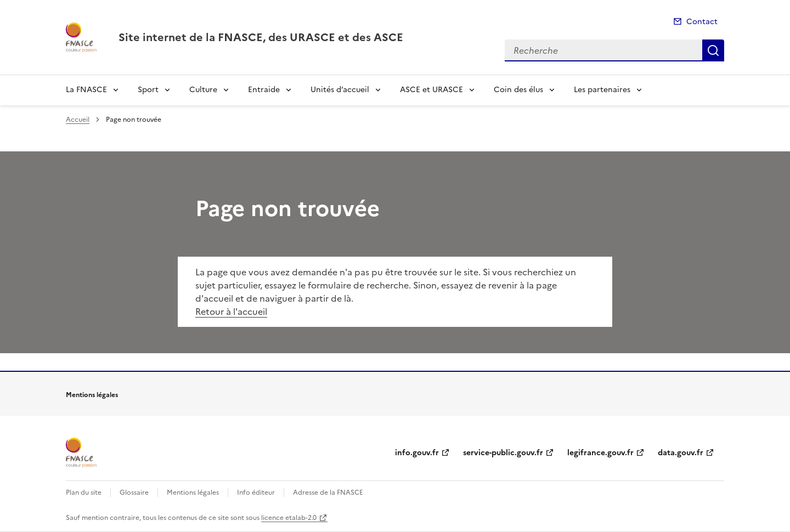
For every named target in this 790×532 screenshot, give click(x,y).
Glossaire (134, 493)
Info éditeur (256, 493)
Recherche (713, 50)
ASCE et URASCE (431, 90)
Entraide (264, 90)
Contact (702, 22)
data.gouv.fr (681, 453)
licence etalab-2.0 (289, 518)
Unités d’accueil (340, 90)
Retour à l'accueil (231, 312)
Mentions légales (193, 493)
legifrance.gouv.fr (600, 453)
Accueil (78, 120)
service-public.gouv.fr (503, 453)
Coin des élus (518, 90)
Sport (148, 90)
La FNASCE (86, 90)
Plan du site (84, 493)
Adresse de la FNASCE (328, 493)
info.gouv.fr (417, 453)
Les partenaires (602, 90)
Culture (203, 90)
